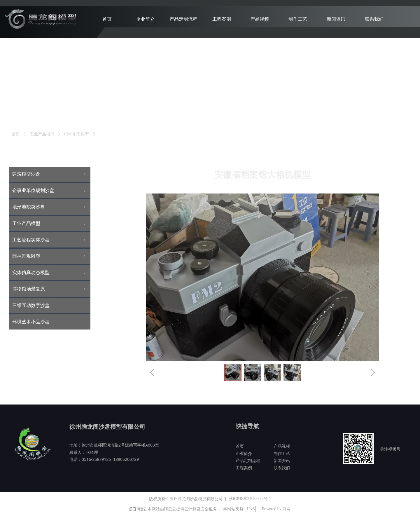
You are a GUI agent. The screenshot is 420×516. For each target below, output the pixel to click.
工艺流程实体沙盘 (50, 240)
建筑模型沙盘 (50, 174)
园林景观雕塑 (50, 256)
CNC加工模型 (77, 134)
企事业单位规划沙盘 (50, 191)
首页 (16, 134)
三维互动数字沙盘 (31, 305)
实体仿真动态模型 (50, 273)
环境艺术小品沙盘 (31, 322)
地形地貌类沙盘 (50, 207)
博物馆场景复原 (50, 289)
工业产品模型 (42, 134)
